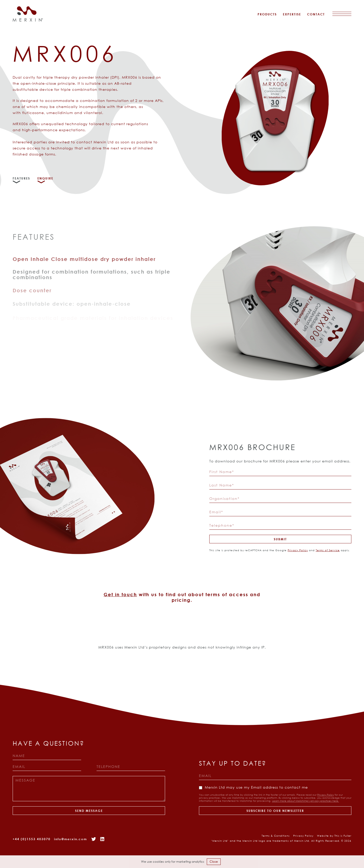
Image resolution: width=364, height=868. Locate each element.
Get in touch (120, 594)
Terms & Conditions (276, 836)
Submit (280, 539)
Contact (316, 14)
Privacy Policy (298, 550)
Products (267, 14)
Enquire (45, 178)
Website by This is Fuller (334, 836)
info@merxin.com (71, 839)
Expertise (292, 14)
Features (21, 178)
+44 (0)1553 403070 (32, 839)
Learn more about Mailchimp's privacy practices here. (305, 801)
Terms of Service (328, 550)
